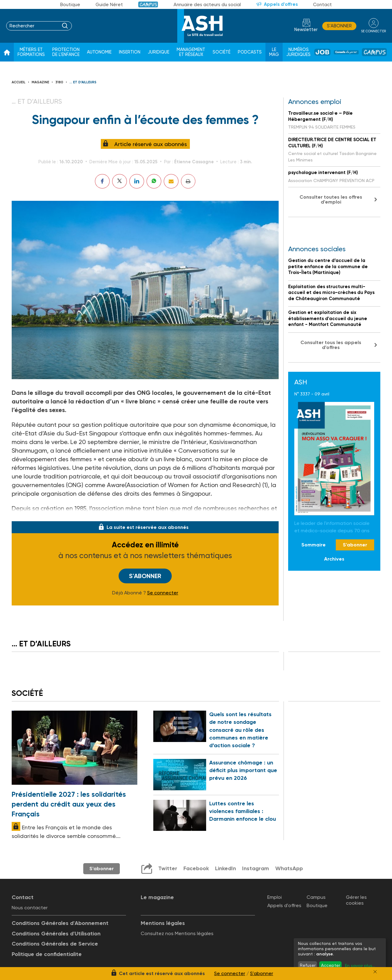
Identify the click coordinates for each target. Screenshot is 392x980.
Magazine (40, 82)
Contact (322, 5)
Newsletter (306, 30)
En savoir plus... (360, 966)
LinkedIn (225, 868)
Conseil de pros (346, 52)
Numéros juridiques (298, 52)
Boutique (70, 5)
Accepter (331, 965)
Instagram (256, 868)
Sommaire (314, 545)
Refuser (308, 965)
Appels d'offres (281, 4)
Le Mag (274, 52)
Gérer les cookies (356, 900)
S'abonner (339, 26)
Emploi (274, 897)
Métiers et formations (31, 52)
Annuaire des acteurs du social (207, 5)
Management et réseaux (191, 52)
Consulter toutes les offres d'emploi (331, 199)
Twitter (168, 868)
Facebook (196, 868)
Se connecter (163, 593)
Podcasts (250, 52)
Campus (148, 4)
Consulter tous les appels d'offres (331, 345)
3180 (59, 82)
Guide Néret (109, 5)
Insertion (130, 52)
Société (221, 52)
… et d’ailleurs (83, 82)
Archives (334, 559)
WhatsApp (289, 868)
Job (322, 52)
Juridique (159, 52)
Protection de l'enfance (66, 52)
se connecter (373, 31)
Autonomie (99, 52)
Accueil (19, 82)
